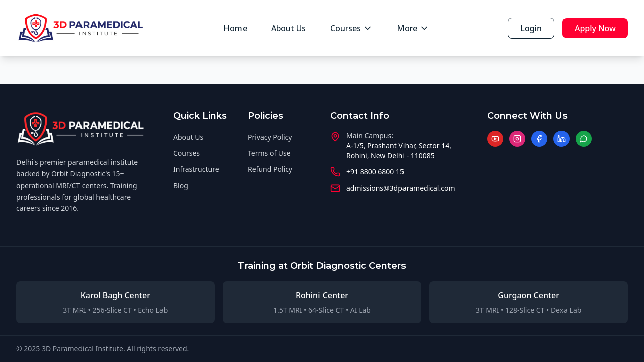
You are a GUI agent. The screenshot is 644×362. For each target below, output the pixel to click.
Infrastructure (196, 169)
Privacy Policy (270, 137)
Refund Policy (270, 169)
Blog (181, 185)
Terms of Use (269, 153)
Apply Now (595, 28)
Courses (351, 28)
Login (531, 28)
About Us (289, 28)
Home (235, 28)
